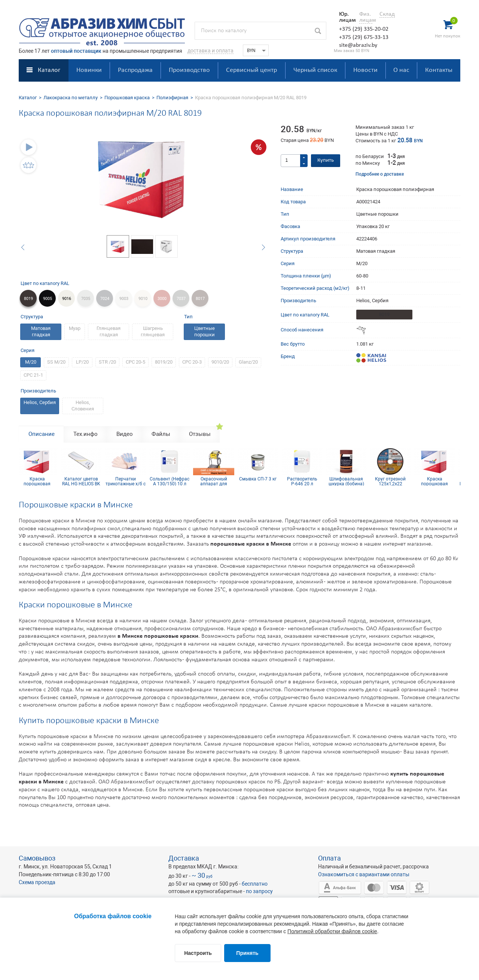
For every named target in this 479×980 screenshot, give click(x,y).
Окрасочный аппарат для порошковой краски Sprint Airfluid (216, 481)
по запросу (259, 891)
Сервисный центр (251, 70)
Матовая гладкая (41, 331)
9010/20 (220, 362)
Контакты (439, 70)
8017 (200, 299)
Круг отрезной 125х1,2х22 (393, 481)
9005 (48, 299)
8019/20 (164, 362)
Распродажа (135, 70)
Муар (75, 328)
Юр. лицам (346, 17)
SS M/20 (56, 362)
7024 (105, 299)
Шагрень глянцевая (153, 331)
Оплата (329, 858)
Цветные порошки (205, 331)
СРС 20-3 (192, 362)
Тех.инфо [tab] (86, 434)
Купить (326, 160)
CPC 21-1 (33, 375)
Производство (189, 70)
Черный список (315, 70)
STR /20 (107, 362)
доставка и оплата (210, 51)
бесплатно (255, 884)
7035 (86, 299)
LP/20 (82, 362)
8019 (28, 299)
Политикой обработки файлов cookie (332, 931)
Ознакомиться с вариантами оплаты (364, 874)
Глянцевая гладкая (109, 331)
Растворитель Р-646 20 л (304, 481)
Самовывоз (37, 858)
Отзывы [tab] (200, 434)
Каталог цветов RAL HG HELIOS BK (83, 481)
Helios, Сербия (40, 402)
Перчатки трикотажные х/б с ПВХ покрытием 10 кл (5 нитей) (128, 481)
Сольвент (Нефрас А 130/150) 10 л (172, 481)
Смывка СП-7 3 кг (260, 479)
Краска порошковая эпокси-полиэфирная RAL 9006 (39, 481)
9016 (67, 299)
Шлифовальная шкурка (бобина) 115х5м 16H (349, 481)
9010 (143, 299)
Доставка (184, 858)
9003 (124, 299)
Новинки (89, 70)
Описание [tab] (42, 434)
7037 (181, 299)
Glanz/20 (248, 362)
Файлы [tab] (161, 434)
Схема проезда (37, 882)
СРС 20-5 (135, 362)
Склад (387, 14)
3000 (162, 299)
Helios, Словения (83, 406)
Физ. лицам (366, 17)
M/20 (31, 362)
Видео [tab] (125, 434)
